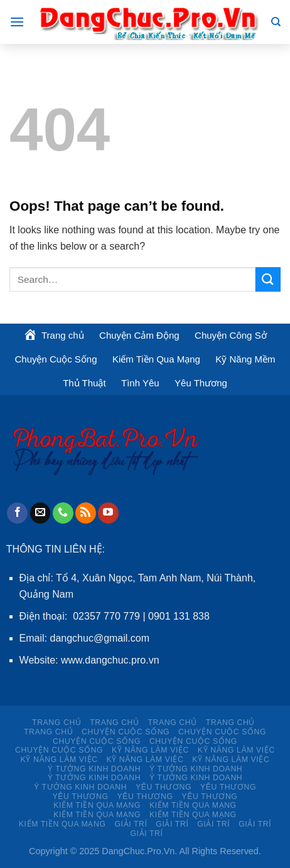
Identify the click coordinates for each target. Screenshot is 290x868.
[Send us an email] (40, 513)
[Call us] (63, 513)
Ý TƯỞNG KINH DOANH (94, 769)
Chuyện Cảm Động (139, 335)
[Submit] (268, 279)
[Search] (276, 22)
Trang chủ (56, 722)
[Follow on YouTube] (108, 513)
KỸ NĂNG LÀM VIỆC (150, 750)
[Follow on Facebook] (17, 513)
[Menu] (17, 22)
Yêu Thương (201, 383)
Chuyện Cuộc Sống (56, 359)
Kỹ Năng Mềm (245, 359)
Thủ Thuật (84, 383)
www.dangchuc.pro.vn (110, 660)
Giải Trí (131, 824)
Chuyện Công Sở (231, 335)
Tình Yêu (140, 383)
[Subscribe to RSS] (86, 513)
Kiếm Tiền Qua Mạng (156, 359)
